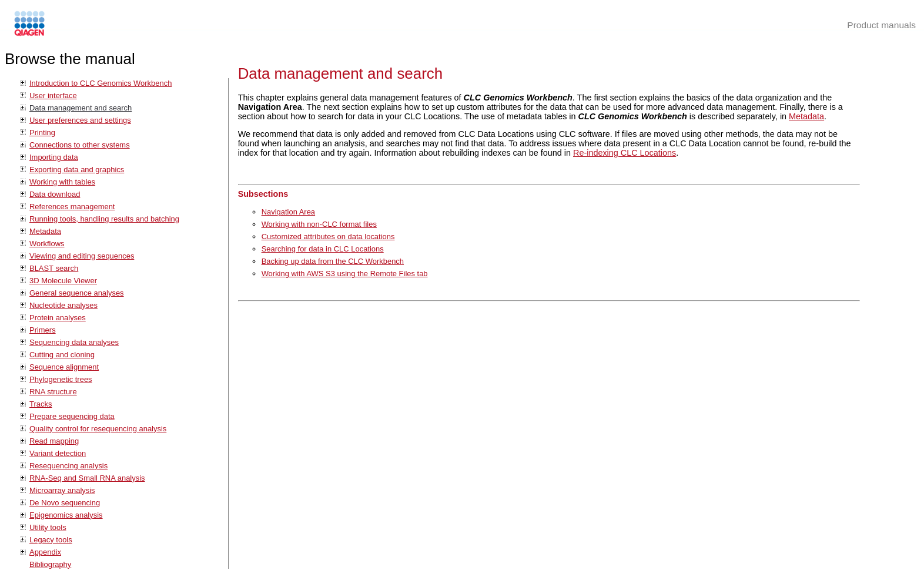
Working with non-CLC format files (319, 224)
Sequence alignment (64, 367)
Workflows (47, 244)
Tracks (41, 404)
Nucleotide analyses (63, 305)
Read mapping (54, 441)
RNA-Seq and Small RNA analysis (87, 478)
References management (72, 207)
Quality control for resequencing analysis (98, 429)
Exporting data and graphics (77, 170)
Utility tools (48, 527)
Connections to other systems (80, 145)
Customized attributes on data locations (328, 236)
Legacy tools (51, 540)
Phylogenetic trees (61, 379)
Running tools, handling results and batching (104, 219)
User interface (53, 95)
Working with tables (62, 182)
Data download (55, 194)
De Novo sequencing (65, 503)
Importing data (54, 157)
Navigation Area (288, 212)
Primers (43, 330)
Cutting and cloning (62, 355)
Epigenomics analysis (66, 515)
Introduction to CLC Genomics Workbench (101, 83)
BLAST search (54, 268)
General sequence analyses (77, 293)
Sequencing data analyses (74, 342)
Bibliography (50, 564)
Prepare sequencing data (72, 416)
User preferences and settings (80, 120)
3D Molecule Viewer (63, 281)
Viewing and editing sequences (82, 256)
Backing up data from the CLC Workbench (333, 261)
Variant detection (58, 453)
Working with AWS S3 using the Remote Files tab (345, 274)
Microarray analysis (62, 490)
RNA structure (53, 392)
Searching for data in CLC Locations (323, 249)
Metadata (45, 231)
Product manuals (881, 25)
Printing (42, 132)
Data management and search (81, 108)
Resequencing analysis (68, 466)
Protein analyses (58, 318)
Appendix (45, 552)
